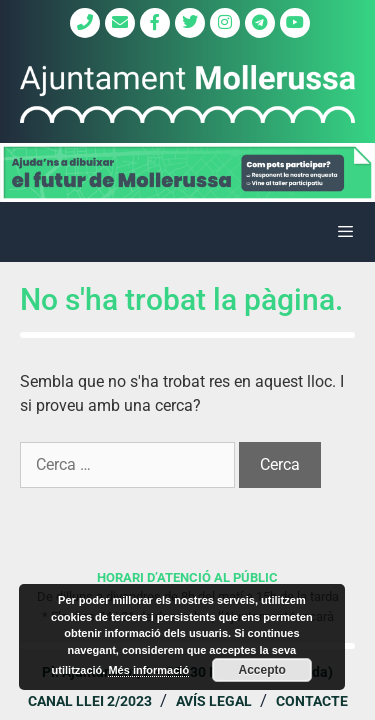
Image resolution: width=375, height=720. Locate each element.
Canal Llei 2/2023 (90, 701)
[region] (187, 172)
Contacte (312, 701)
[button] (187, 172)
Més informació (148, 670)
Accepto (262, 670)
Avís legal (214, 701)
